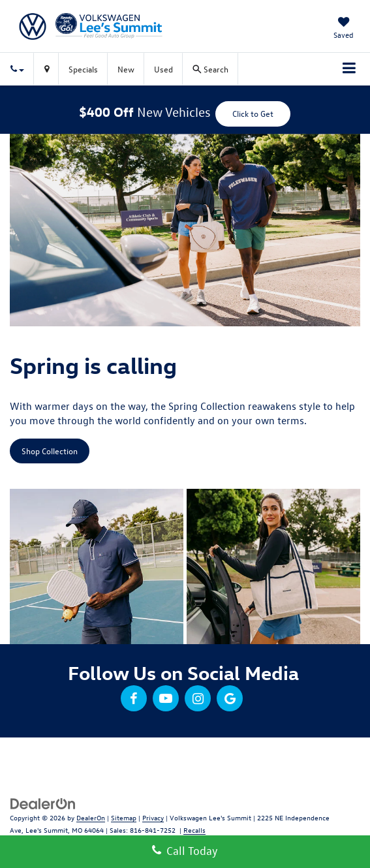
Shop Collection (50, 451)
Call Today (185, 851)
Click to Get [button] (253, 113)
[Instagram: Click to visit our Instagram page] (198, 698)
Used (163, 69)
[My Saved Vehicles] (344, 29)
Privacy (153, 817)
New (126, 69)
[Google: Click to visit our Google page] (230, 698)
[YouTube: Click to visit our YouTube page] (166, 698)
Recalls (194, 830)
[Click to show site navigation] (349, 69)
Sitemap (124, 817)
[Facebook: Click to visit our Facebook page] (134, 698)
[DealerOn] (43, 803)
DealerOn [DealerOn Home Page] (91, 817)
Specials (83, 69)
